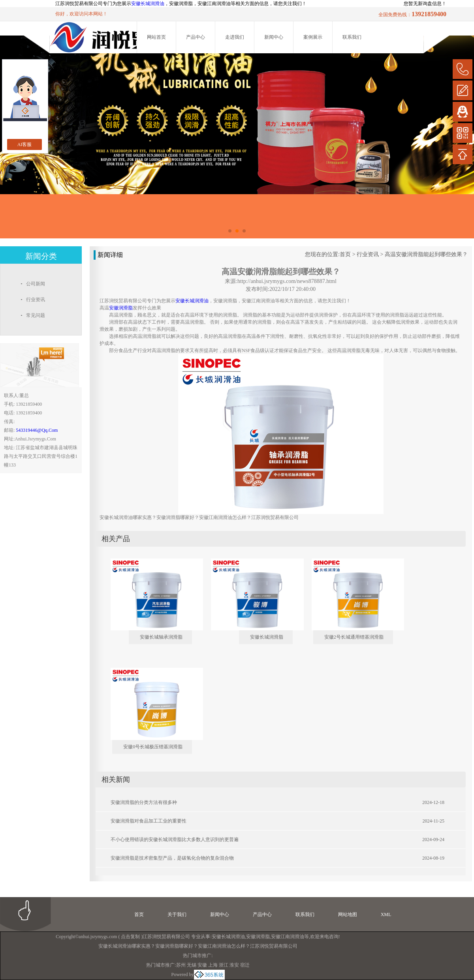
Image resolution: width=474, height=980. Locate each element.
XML (386, 914)
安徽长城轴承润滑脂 (161, 637)
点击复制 (130, 937)
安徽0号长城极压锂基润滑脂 (153, 747)
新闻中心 (274, 37)
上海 (213, 965)
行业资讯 (368, 254)
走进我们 (235, 37)
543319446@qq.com (37, 430)
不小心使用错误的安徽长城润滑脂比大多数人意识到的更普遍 (175, 839)
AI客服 (25, 144)
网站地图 (348, 914)
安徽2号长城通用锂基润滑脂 (354, 637)
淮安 (234, 965)
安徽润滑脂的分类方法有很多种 (144, 802)
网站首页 (156, 37)
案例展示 (313, 37)
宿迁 (245, 965)
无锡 (192, 965)
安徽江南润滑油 (288, 937)
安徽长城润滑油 (148, 4)
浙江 (224, 965)
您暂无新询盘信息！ (425, 4)
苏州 (181, 965)
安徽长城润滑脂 (267, 637)
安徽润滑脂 (258, 937)
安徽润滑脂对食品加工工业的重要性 (149, 821)
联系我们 (352, 37)
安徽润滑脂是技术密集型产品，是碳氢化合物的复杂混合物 (172, 858)
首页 (345, 254)
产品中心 (196, 37)
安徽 (202, 965)
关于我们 (177, 914)
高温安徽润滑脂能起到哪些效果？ (426, 254)
